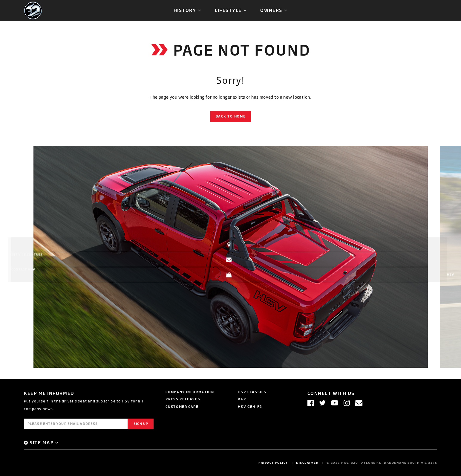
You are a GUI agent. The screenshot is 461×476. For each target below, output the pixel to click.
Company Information (190, 392)
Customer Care (182, 406)
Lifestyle (228, 10)
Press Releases (183, 399)
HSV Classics (252, 392)
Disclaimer (307, 463)
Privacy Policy (273, 463)
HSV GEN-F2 (250, 406)
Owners (271, 10)
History (185, 10)
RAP (242, 399)
